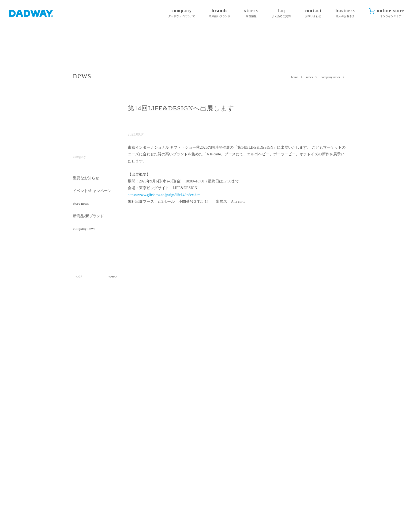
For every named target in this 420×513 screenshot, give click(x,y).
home (295, 77)
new (112, 277)
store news (81, 204)
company (182, 13)
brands (220, 13)
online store (391, 13)
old (80, 277)
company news (331, 77)
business (345, 13)
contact (313, 13)
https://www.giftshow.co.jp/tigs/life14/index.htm (164, 195)
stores (251, 13)
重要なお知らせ (86, 178)
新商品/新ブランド (88, 216)
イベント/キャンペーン (92, 191)
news (310, 77)
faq (281, 13)
